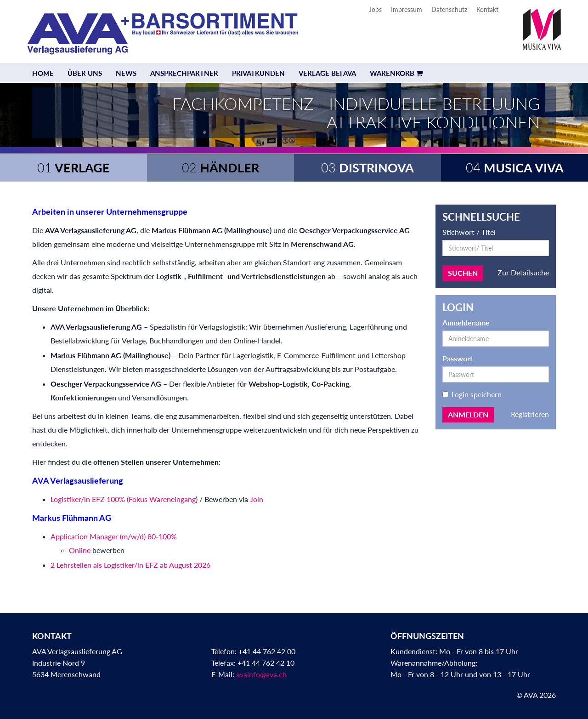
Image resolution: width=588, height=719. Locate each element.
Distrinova (367, 168)
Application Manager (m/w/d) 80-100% (114, 536)
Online (80, 550)
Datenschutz (449, 9)
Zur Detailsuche (523, 272)
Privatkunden (258, 73)
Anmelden (468, 414)
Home (43, 73)
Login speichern (472, 394)
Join (257, 499)
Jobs (375, 9)
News (126, 73)
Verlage (73, 168)
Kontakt (487, 9)
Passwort (458, 358)
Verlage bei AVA (327, 73)
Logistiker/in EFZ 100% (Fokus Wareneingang (123, 499)
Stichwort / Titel (469, 232)
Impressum (407, 9)
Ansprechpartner (184, 73)
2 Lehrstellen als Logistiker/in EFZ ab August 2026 (130, 565)
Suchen (463, 273)
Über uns (85, 73)
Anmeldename (466, 322)
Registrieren (530, 414)
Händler (220, 168)
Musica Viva (515, 168)
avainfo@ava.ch (261, 674)
